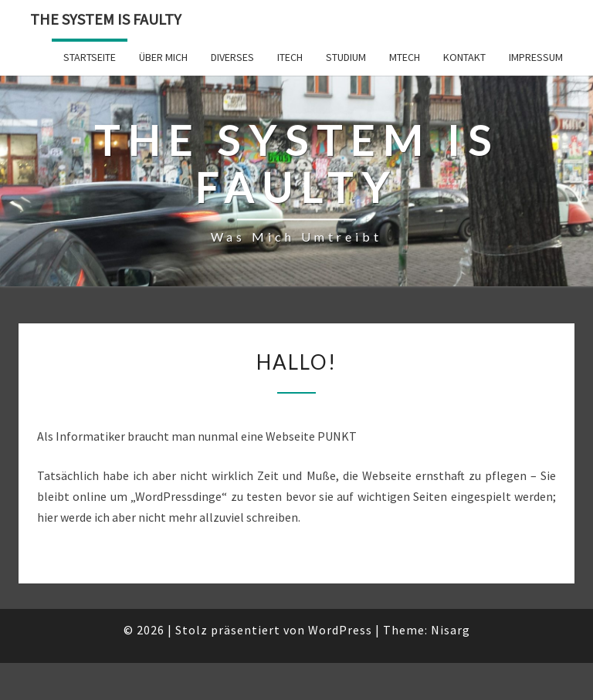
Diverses (232, 57)
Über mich (163, 57)
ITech (290, 57)
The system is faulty (106, 19)
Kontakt (464, 57)
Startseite (90, 57)
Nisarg (451, 630)
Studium (346, 57)
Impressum (536, 57)
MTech (405, 57)
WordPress (340, 630)
